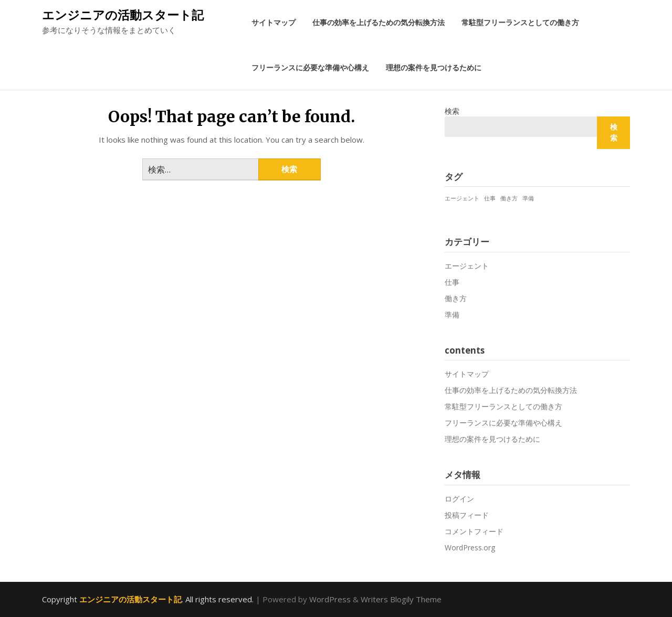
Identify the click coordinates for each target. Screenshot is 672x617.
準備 (452, 315)
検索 (452, 111)
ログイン (459, 499)
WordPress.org (470, 547)
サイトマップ (274, 22)
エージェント (467, 266)
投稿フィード (467, 515)
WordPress (330, 599)
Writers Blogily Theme (401, 599)
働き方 (456, 298)
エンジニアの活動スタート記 (123, 15)
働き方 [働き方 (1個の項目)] (509, 198)
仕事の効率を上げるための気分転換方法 (379, 22)
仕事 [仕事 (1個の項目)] (490, 198)
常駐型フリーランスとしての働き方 (520, 22)
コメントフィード (474, 531)
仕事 (452, 282)
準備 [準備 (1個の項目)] (528, 198)
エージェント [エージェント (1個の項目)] (462, 198)
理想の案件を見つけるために (434, 67)
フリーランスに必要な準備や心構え (310, 67)
